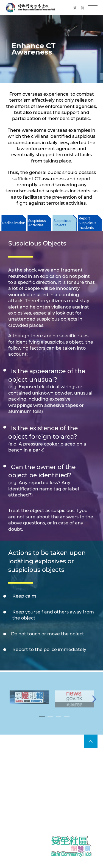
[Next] (94, 703)
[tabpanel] (29, 702)
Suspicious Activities (37, 223)
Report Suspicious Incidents (87, 223)
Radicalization (14, 223)
